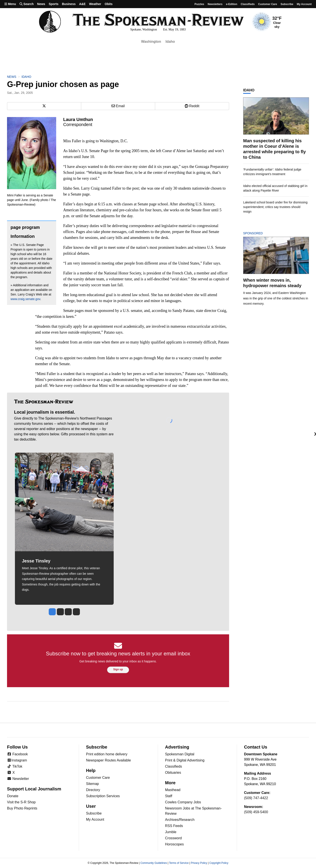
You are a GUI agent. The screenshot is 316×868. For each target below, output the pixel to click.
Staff (169, 796)
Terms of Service (179, 863)
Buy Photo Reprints (22, 808)
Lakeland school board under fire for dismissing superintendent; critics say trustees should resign (275, 207)
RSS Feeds (174, 826)
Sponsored (260, 233)
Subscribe (287, 4)
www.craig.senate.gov (25, 299)
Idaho (170, 42)
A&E (82, 4)
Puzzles (199, 4)
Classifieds (248, 4)
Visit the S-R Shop (21, 802)
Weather (95, 4)
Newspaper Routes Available (108, 760)
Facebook (17, 754)
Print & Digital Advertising (185, 760)
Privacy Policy (199, 863)
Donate (13, 796)
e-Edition (232, 4)
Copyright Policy (219, 863)
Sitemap (92, 784)
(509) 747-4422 (256, 798)
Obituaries (173, 773)
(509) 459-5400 (256, 812)
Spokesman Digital (180, 754)
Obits (109, 4)
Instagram (17, 760)
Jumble (171, 832)
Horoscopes (174, 844)
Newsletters (215, 4)
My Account (95, 819)
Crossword (173, 838)
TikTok (15, 766)
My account (304, 4)
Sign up (118, 669)
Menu (10, 4)
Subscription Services (103, 796)
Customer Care (268, 4)
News (41, 4)
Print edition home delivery (107, 754)
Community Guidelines (154, 863)
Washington (151, 42)
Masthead (173, 790)
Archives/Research (180, 820)
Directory (93, 790)
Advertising (177, 747)
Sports (54, 4)
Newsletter (18, 779)
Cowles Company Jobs (183, 802)
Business (69, 4)
